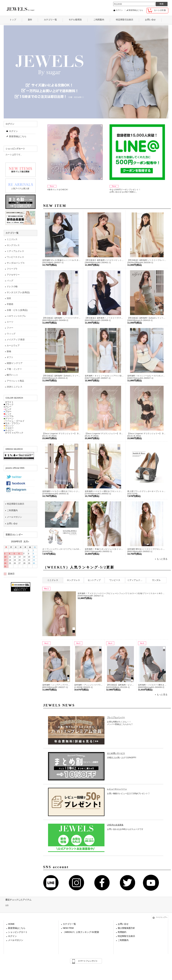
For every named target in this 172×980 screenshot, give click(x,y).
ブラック (9, 404)
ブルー (8, 411)
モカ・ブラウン (12, 423)
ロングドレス (73, 580)
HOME (11, 924)
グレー (8, 407)
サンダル (156, 580)
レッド (8, 414)
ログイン (119, 10)
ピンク (8, 409)
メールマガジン (14, 517)
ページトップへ (162, 917)
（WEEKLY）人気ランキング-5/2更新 (81, 932)
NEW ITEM (68, 928)
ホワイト (9, 402)
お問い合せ (12, 524)
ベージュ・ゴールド (14, 421)
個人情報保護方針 (126, 928)
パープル (9, 416)
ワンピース (115, 580)
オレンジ (9, 426)
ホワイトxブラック (14, 433)
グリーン (9, 419)
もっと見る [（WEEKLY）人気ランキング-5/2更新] (162, 695)
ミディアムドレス (136, 580)
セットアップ (94, 580)
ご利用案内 (12, 510)
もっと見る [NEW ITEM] (162, 559)
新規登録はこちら (136, 10)
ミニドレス (53, 580)
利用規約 (122, 932)
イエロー (9, 428)
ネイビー (9, 430)
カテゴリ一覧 (69, 924)
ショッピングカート (18, 932)
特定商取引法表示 (16, 504)
